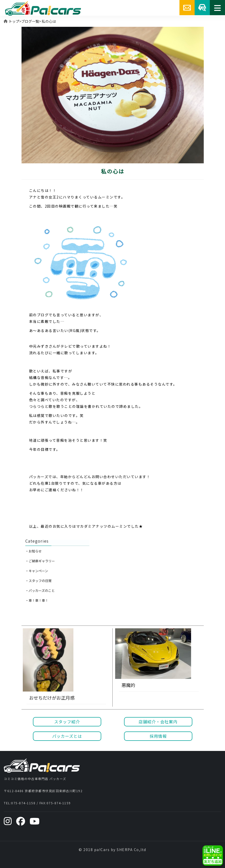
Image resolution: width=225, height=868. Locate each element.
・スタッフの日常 (38, 581)
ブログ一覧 (30, 21)
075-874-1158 (23, 803)
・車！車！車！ (37, 600)
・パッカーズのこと (40, 591)
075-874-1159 (59, 803)
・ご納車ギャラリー (40, 561)
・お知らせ (34, 551)
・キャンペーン (37, 571)
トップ (14, 21)
